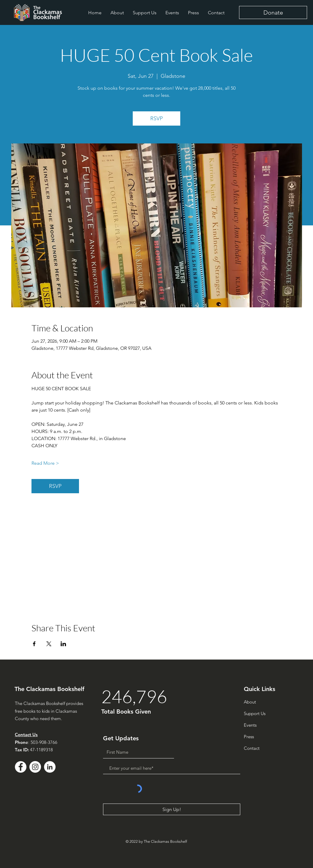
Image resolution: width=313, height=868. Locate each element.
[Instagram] (35, 767)
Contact (252, 748)
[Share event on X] (49, 644)
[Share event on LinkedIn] (63, 644)
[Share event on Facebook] (34, 644)
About (250, 702)
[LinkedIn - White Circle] (50, 767)
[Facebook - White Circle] (21, 767)
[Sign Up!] (172, 809)
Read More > (45, 463)
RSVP (156, 118)
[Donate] (273, 12)
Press (249, 737)
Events (250, 725)
